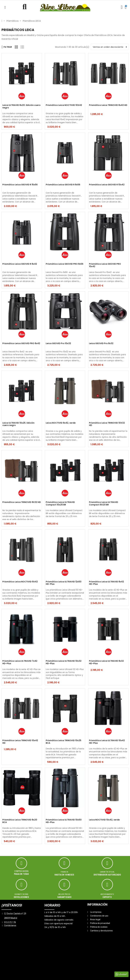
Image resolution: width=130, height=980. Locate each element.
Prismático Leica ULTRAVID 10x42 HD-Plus (107, 742)
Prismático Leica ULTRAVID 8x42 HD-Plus (106, 583)
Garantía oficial (107, 872)
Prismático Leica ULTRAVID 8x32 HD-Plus (106, 662)
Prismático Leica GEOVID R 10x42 (107, 185)
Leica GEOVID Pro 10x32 (58, 344)
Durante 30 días (21, 894)
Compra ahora (21, 871)
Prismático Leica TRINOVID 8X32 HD (22, 502)
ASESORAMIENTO (107, 894)
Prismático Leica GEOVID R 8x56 (63, 185)
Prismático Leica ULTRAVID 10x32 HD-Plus (64, 662)
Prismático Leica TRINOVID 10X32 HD (107, 424)
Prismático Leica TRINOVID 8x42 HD (108, 105)
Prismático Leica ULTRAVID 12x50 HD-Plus (64, 583)
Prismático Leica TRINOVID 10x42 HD (20, 742)
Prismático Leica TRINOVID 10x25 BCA (64, 742)
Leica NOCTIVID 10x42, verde (104, 820)
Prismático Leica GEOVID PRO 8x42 (21, 344)
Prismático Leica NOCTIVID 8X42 (20, 582)
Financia (64, 872)
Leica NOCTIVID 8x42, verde (61, 423)
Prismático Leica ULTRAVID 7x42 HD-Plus (20, 662)
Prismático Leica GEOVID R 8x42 (20, 264)
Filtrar (7, 47)
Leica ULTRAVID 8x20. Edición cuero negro (21, 107)
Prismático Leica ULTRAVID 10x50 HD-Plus (64, 821)
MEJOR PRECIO (64, 894)
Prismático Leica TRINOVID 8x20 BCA (20, 821)
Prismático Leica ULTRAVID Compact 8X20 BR (104, 504)
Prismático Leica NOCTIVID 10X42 (64, 105)
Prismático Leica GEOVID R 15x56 (20, 185)
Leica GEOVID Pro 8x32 (101, 344)
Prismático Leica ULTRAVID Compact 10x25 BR (60, 504)
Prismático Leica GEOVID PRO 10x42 (105, 265)
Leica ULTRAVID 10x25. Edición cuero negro (18, 424)
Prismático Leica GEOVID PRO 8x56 (65, 264)
